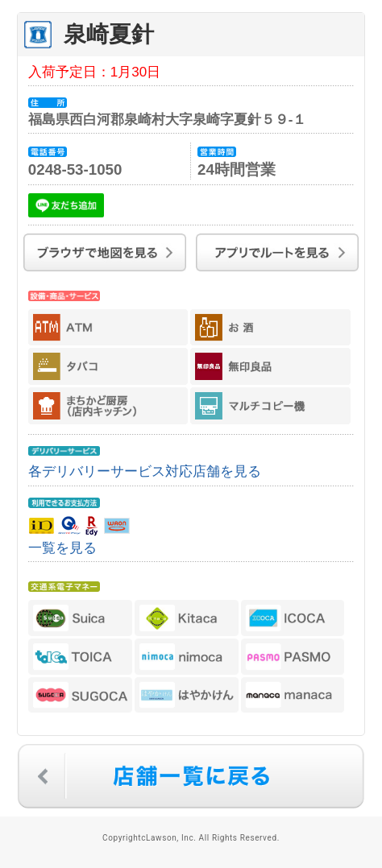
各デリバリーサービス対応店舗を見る (145, 471)
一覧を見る (62, 548)
